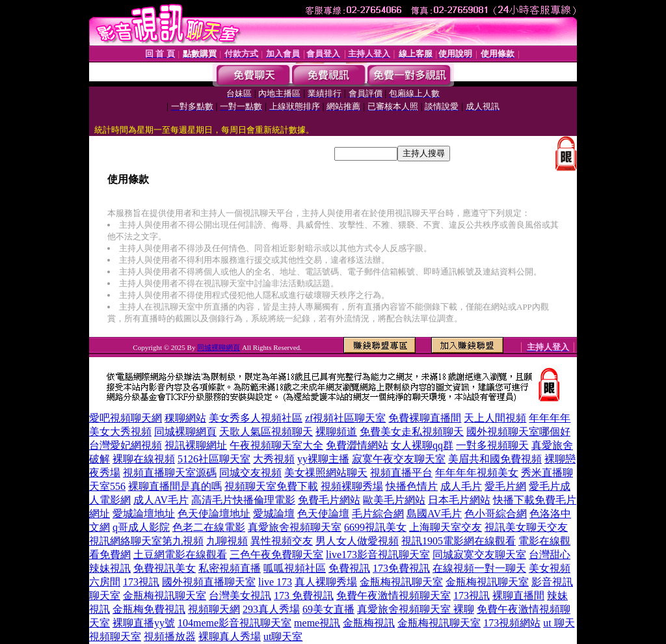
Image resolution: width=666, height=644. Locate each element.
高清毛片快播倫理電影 (243, 500)
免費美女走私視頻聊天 (412, 432)
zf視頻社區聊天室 (345, 418)
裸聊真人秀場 (230, 637)
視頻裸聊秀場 (352, 486)
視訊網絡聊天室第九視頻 (146, 541)
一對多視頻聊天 (492, 445)
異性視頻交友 (282, 541)
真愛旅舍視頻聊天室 (295, 527)
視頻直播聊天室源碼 (170, 473)
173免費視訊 (401, 568)
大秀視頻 (274, 459)
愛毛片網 (505, 486)
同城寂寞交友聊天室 (479, 555)
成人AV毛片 (161, 500)
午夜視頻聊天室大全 (276, 445)
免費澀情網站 (357, 445)
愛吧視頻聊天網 (126, 418)
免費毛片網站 (329, 500)
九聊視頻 (227, 541)
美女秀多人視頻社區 (256, 418)
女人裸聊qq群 (422, 445)
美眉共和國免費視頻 (495, 459)
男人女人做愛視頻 (357, 541)
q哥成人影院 (141, 527)
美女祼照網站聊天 (326, 473)
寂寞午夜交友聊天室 (399, 459)
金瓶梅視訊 (369, 623)
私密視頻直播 (230, 568)
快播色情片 (412, 486)
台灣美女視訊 (240, 596)
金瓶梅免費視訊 (149, 609)
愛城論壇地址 (144, 514)
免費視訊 (349, 568)
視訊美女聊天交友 (526, 527)
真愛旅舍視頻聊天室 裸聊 (416, 609)
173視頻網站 (512, 623)
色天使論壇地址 (214, 514)
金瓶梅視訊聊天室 (401, 582)
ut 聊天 (559, 623)
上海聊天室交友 (446, 527)
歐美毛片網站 (394, 500)
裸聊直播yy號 (144, 623)
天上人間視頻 (495, 418)
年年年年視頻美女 (477, 473)
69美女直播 (328, 609)
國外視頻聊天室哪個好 (518, 432)
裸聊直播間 (518, 596)
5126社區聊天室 (214, 459)
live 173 (275, 582)
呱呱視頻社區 (295, 568)
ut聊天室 (283, 637)
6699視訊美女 (375, 527)
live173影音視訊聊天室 (378, 555)
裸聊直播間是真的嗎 (175, 486)
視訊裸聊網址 (196, 445)
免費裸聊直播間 (425, 418)
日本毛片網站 (459, 500)
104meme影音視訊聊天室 (234, 623)
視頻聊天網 (214, 609)
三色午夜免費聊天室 (276, 555)
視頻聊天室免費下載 (271, 486)
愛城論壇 (274, 514)
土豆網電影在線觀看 (180, 555)
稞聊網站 (185, 418)
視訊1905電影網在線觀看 (459, 541)
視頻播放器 (170, 637)
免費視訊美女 (165, 568)
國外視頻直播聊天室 (209, 582)
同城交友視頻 (250, 473)
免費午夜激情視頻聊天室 (393, 596)
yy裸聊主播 (323, 459)
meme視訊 (317, 623)
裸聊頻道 (336, 432)
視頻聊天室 (115, 637)
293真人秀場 (271, 609)
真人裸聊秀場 (326, 582)
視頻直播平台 (401, 473)
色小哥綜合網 (496, 514)
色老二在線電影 (209, 527)
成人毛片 (461, 486)
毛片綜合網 (378, 514)
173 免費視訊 (304, 596)
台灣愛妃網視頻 (126, 445)
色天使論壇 (323, 514)
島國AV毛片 (434, 514)
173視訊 (141, 582)
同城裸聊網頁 (219, 347)
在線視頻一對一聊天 (479, 568)
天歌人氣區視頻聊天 (266, 432)
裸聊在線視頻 (144, 459)
